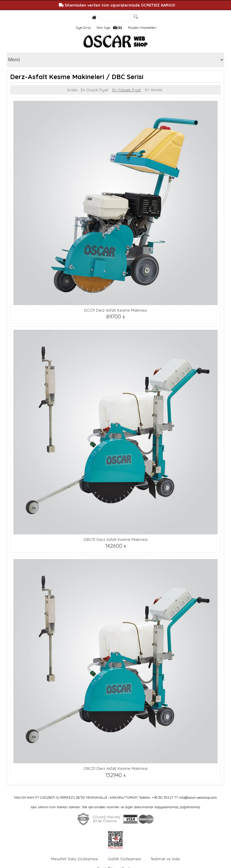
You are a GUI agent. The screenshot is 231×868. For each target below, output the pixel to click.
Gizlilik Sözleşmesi (124, 859)
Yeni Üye (103, 28)
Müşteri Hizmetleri (142, 28)
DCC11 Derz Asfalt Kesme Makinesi (115, 310)
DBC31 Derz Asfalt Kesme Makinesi (116, 539)
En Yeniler (154, 90)
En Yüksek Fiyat (126, 90)
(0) (120, 28)
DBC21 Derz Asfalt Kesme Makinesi (116, 768)
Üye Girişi (83, 28)
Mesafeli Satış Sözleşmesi (75, 859)
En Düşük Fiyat (94, 90)
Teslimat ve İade (165, 859)
